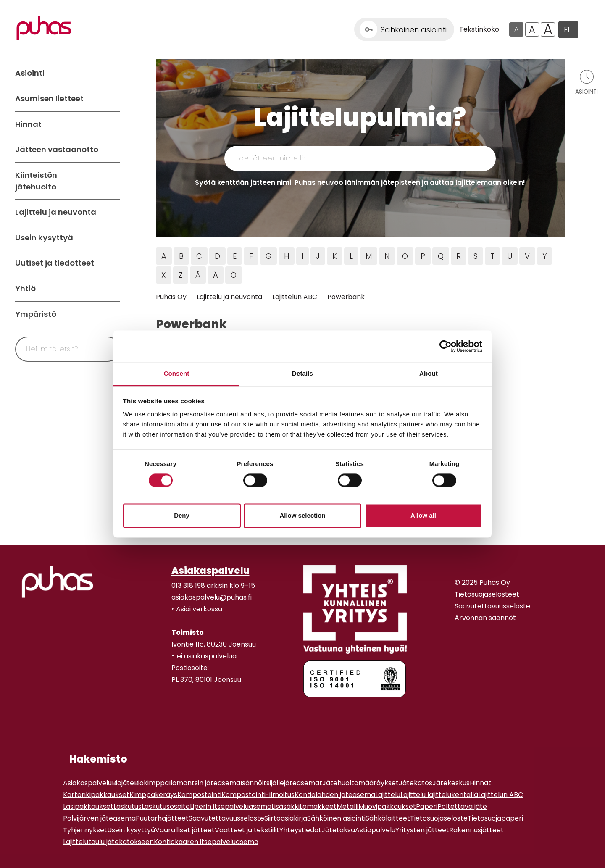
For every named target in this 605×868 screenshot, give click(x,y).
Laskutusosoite (166, 806)
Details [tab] (302, 373)
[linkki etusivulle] (58, 582)
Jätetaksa (338, 830)
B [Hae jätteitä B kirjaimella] (181, 256)
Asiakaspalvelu (210, 571)
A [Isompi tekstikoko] (532, 29)
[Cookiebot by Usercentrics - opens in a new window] (446, 346)
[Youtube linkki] (181, 712)
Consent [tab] (177, 373)
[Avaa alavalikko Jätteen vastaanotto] (112, 150)
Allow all (423, 515)
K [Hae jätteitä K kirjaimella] (335, 256)
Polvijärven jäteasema (99, 818)
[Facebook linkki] (168, 712)
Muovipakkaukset (387, 806)
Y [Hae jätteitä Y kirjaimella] (544, 256)
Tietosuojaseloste (439, 818)
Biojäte (123, 783)
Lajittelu (388, 795)
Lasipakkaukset (88, 806)
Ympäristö (36, 314)
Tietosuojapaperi (495, 818)
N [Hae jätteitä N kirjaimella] (387, 256)
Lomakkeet (318, 806)
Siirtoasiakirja (286, 818)
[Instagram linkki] (175, 712)
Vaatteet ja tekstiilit (247, 830)
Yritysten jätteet (422, 830)
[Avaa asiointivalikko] (587, 82)
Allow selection (302, 515)
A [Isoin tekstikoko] (548, 29)
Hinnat (28, 124)
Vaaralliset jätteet (185, 830)
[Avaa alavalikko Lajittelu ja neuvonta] (112, 212)
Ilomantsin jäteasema (205, 783)
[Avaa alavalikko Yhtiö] (112, 289)
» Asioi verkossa (197, 609)
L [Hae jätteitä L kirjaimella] (351, 256)
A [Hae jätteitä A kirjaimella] (164, 256)
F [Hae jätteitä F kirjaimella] (251, 256)
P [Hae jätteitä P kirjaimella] (423, 256)
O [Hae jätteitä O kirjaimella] (405, 256)
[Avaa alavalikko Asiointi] (112, 73)
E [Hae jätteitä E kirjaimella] (235, 256)
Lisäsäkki (285, 806)
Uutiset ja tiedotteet (55, 263)
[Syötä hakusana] (52, 349)
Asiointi (30, 73)
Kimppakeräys (153, 795)
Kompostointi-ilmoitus (258, 795)
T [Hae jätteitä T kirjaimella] (492, 256)
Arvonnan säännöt (485, 618)
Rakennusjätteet (476, 830)
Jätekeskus (451, 783)
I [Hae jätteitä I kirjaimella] (302, 256)
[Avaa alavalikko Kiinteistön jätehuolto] (112, 181)
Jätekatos (416, 783)
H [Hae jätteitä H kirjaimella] (287, 256)
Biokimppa (151, 783)
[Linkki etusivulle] (44, 28)
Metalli (347, 806)
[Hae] (104, 349)
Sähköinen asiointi (336, 818)
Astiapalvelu (375, 830)
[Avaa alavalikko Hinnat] (112, 124)
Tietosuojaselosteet (487, 594)
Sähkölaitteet (388, 818)
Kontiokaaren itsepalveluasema (206, 842)
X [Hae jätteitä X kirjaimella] (164, 275)
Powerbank (346, 297)
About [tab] (429, 373)
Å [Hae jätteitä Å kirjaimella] (198, 275)
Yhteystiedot (300, 830)
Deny (182, 515)
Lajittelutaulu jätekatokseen (108, 842)
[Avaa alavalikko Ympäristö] (112, 314)
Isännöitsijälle (262, 783)
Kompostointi (199, 795)
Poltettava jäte (462, 806)
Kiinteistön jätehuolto (36, 181)
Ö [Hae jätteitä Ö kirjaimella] (234, 275)
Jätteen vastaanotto (57, 149)
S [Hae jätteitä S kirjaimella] (476, 256)
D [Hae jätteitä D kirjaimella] (217, 256)
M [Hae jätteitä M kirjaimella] (369, 256)
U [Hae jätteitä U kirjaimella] (510, 256)
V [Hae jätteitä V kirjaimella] (527, 256)
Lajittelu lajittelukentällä (439, 795)
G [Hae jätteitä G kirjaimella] (268, 256)
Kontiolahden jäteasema (335, 795)
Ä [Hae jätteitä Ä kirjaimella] (216, 275)
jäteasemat (303, 783)
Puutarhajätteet (162, 818)
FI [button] (567, 30)
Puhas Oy (171, 297)
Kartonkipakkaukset (96, 795)
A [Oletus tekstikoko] (516, 29)
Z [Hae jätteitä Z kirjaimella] (181, 275)
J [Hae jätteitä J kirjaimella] (318, 256)
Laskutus (128, 806)
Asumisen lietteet (49, 99)
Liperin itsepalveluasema (231, 806)
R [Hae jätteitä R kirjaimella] (459, 256)
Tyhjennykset (85, 830)
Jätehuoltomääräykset (360, 783)
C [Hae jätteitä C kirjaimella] (199, 256)
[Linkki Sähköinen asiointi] (404, 29)
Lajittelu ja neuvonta (56, 212)
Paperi (427, 806)
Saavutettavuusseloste (492, 606)
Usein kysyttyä (44, 238)
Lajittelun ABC (295, 297)
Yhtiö (25, 288)
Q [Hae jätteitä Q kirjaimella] (441, 256)
